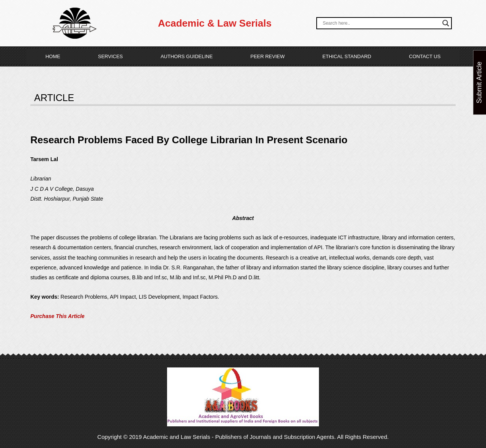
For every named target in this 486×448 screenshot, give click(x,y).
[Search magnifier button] (446, 23)
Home (53, 56)
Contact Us (425, 56)
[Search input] (381, 23)
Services (110, 56)
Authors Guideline (187, 56)
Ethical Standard (347, 56)
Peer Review (267, 56)
